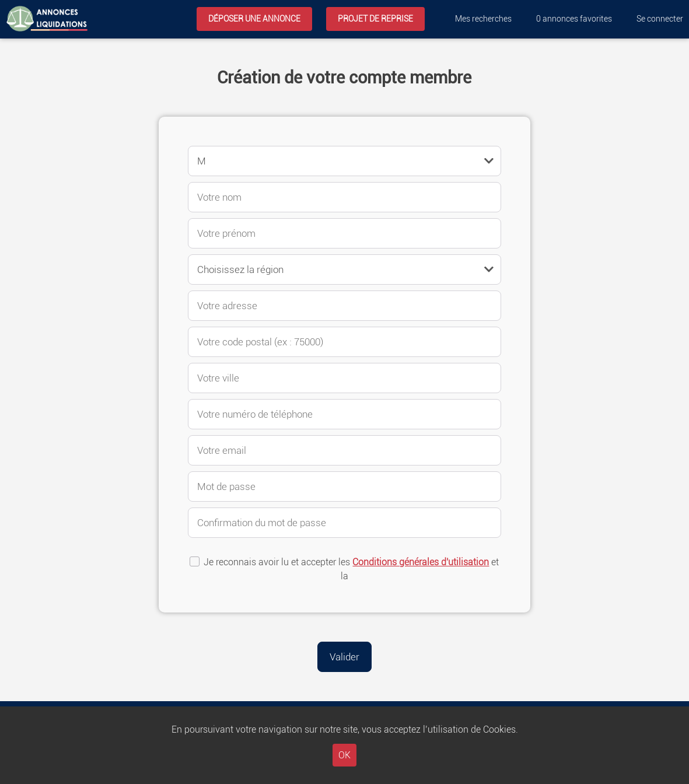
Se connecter (660, 19)
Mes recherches (483, 19)
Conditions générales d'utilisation (421, 562)
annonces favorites (574, 19)
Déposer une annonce (254, 19)
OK (344, 755)
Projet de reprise (375, 19)
